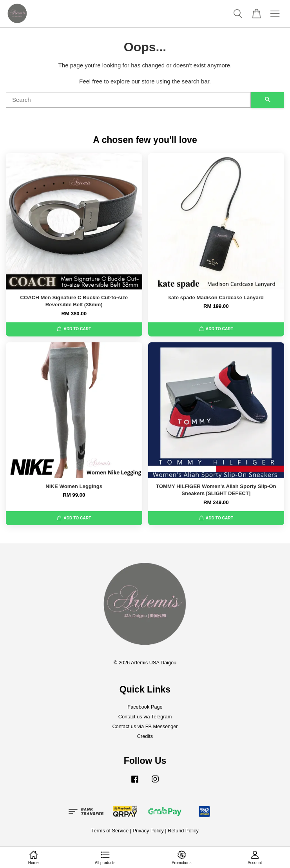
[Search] (128, 100)
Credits (145, 736)
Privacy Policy (148, 831)
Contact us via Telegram (145, 717)
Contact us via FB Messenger (145, 726)
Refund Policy (183, 831)
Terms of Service (110, 831)
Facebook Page (145, 707)
